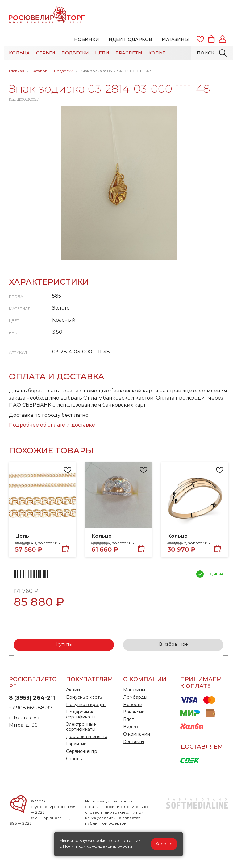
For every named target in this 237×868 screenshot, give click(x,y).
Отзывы (74, 759)
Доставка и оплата (87, 737)
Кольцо (102, 536)
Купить (64, 644)
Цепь (22, 536)
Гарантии (76, 744)
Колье (157, 53)
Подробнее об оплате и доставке (52, 425)
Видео (131, 727)
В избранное (173, 644)
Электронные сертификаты (81, 727)
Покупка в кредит (86, 705)
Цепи (102, 53)
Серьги (46, 53)
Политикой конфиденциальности (98, 846)
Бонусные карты (84, 697)
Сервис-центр (82, 751)
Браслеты (129, 53)
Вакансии (134, 712)
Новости (133, 705)
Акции (73, 690)
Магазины (175, 39)
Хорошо (164, 844)
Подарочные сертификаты (81, 714)
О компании (137, 734)
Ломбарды (135, 697)
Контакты (134, 741)
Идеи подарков (130, 39)
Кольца (19, 53)
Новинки (87, 39)
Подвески (75, 53)
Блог (128, 719)
